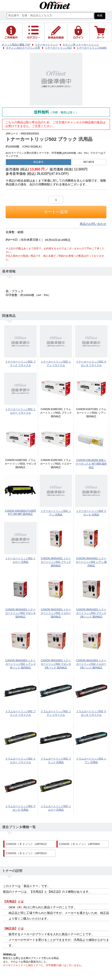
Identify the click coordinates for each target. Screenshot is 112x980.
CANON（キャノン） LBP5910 (26, 853)
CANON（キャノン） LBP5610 (26, 844)
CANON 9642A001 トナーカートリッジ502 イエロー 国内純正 (56, 613)
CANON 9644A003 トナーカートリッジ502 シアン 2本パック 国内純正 (21, 664)
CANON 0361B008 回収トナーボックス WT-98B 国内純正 (91, 464)
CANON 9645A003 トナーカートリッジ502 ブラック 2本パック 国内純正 (91, 613)
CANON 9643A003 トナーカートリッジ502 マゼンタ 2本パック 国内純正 (56, 664)
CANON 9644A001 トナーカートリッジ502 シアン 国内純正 (91, 562)
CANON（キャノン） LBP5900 (79, 844)
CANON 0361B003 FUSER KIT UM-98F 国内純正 (20, 512)
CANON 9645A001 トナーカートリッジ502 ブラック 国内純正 (56, 562)
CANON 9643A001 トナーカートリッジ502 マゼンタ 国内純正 (20, 613)
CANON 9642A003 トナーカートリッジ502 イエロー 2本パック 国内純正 (91, 664)
